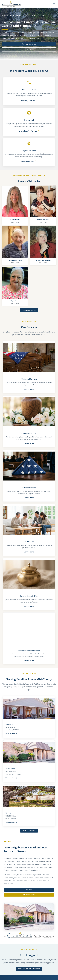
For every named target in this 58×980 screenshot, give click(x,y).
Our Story (29, 890)
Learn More (30, 389)
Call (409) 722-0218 (29, 101)
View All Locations (29, 831)
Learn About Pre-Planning (29, 131)
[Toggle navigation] (54, 4)
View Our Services (28, 162)
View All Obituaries (29, 310)
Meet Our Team (29, 895)
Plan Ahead (29, 49)
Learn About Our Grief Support (29, 969)
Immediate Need (29, 44)
